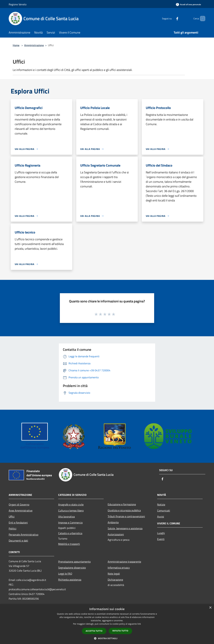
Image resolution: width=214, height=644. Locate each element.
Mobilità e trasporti (69, 544)
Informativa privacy (119, 568)
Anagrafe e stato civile (71, 504)
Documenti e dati (18, 541)
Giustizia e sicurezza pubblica (124, 510)
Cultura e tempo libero (71, 510)
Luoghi (161, 533)
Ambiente (113, 522)
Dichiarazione (115, 580)
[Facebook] (172, 18)
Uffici (12, 517)
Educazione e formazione (122, 504)
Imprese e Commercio (70, 523)
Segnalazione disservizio (72, 568)
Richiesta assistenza (70, 580)
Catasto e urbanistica (70, 533)
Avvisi (161, 517)
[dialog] (107, 624)
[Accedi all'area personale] (188, 4)
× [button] (210, 608)
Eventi (161, 539)
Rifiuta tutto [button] (120, 631)
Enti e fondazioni (18, 523)
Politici (13, 529)
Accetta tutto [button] (94, 631)
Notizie (161, 504)
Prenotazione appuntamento (74, 562)
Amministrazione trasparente (124, 562)
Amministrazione (34, 45)
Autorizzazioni (116, 534)
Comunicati (164, 510)
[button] (107, 638)
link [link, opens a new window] (139, 624)
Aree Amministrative (21, 510)
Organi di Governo (19, 504)
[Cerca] (201, 19)
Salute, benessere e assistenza (125, 528)
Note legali (114, 574)
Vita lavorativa (66, 517)
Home (16, 45)
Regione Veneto (18, 4)
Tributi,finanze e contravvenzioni (126, 516)
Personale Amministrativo (23, 535)
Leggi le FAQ (65, 574)
